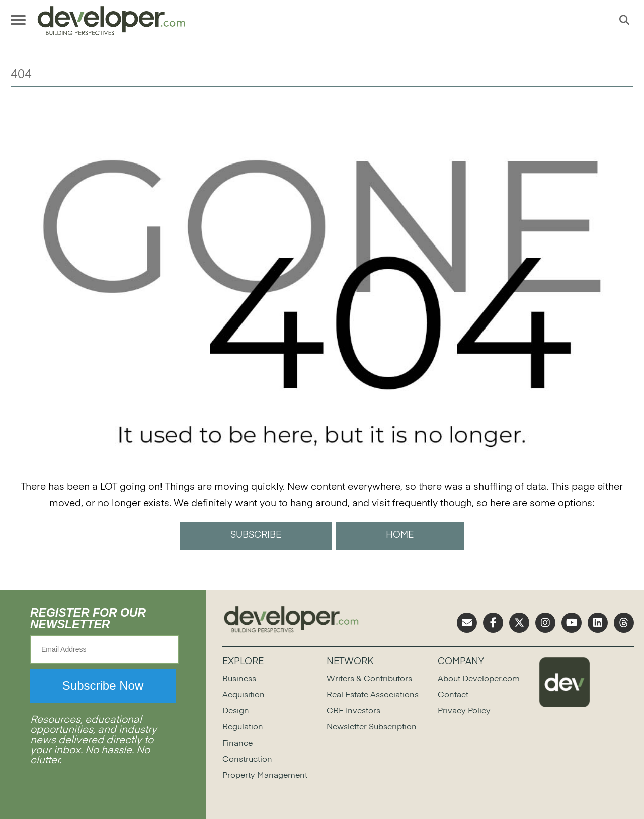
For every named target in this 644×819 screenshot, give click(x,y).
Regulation (243, 727)
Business (239, 679)
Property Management (265, 776)
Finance (237, 744)
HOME (400, 535)
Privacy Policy (464, 711)
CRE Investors (353, 711)
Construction (247, 760)
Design (236, 711)
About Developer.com (479, 679)
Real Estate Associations (373, 695)
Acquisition (244, 695)
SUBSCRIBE (256, 535)
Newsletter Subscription (372, 727)
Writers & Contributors (369, 679)
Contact (453, 695)
